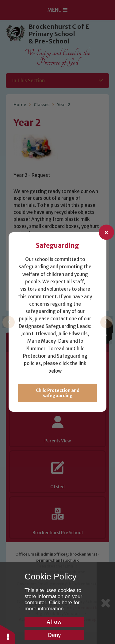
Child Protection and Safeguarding (58, 393)
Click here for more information (52, 606)
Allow (54, 622)
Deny (54, 635)
